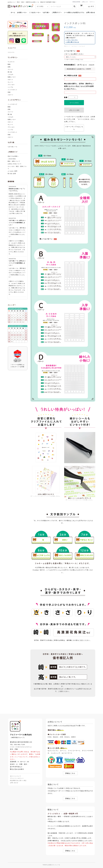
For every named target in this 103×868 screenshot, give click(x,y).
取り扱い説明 (12, 174)
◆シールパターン (46, 239)
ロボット (10, 80)
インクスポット (13, 90)
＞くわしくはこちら (72, 40)
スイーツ (10, 69)
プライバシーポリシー (17, 778)
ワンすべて (11, 62)
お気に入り (85, 2)
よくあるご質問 (13, 171)
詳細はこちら (70, 773)
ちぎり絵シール (13, 147)
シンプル (10, 87)
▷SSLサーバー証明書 (18, 367)
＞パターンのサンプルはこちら (74, 59)
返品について (53, 784)
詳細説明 (92, 65)
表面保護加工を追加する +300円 (78, 69)
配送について (53, 810)
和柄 (9, 92)
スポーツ (10, 95)
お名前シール (22, 12)
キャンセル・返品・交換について (17, 167)
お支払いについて (55, 722)
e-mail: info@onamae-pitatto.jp (21, 747)
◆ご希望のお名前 (71, 76)
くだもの (10, 74)
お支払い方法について (15, 164)
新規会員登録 (76, 2)
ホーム (13, 12)
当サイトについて (15, 776)
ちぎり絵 (46, 12)
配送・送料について (14, 161)
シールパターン (70, 51)
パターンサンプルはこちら (74, 128)
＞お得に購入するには (72, 42)
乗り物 (10, 72)
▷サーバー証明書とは (18, 365)
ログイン (92, 2)
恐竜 (9, 67)
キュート (10, 82)
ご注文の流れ (12, 159)
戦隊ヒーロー (12, 77)
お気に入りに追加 (74, 110)
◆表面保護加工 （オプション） (76, 65)
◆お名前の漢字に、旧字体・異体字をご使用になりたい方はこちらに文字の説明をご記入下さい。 (79, 86)
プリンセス (11, 85)
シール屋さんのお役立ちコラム (74, 12)
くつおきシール (35, 12)
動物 (9, 64)
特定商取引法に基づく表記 (18, 781)
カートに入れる (74, 103)
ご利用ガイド (57, 12)
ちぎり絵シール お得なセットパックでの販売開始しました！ (17, 223)
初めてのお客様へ (13, 156)
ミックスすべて (13, 104)
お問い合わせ (91, 12)
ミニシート (11, 52)
